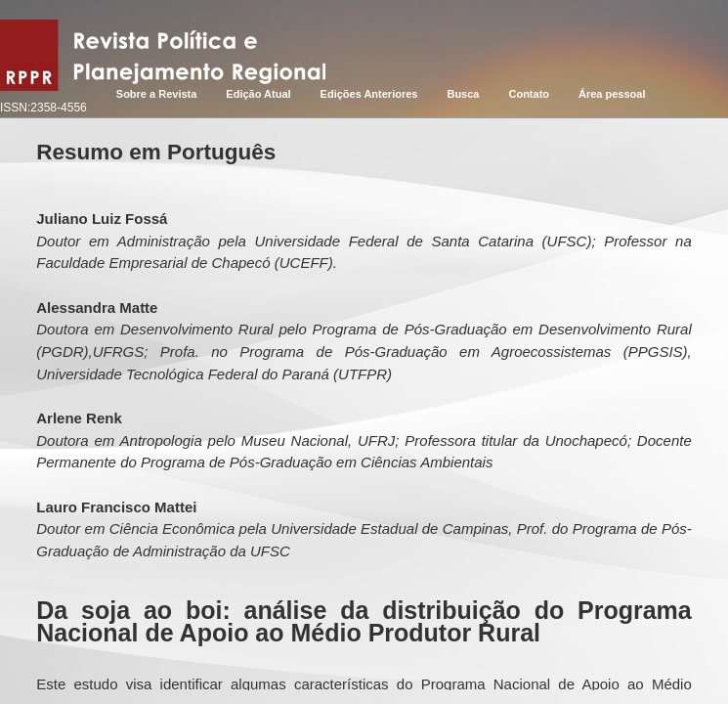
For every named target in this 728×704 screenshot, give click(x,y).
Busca (463, 94)
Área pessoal (612, 94)
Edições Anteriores (369, 94)
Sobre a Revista (157, 94)
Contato (529, 94)
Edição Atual (258, 94)
